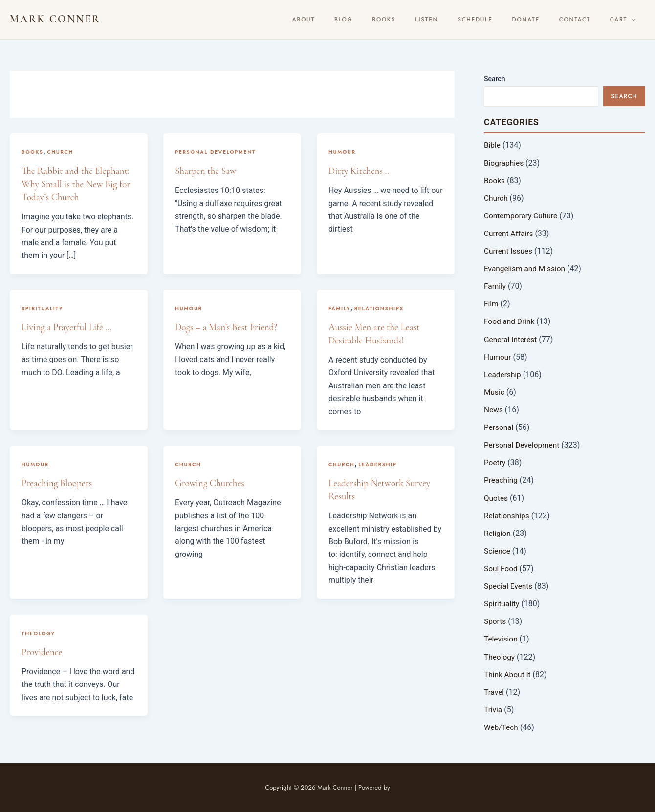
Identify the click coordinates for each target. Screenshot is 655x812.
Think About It (508, 673)
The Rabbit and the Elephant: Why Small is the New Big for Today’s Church (78, 184)
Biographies (504, 162)
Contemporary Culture (522, 215)
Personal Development (217, 152)
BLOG (397, 20)
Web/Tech (502, 725)
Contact (587, 20)
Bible (492, 145)
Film (491, 303)
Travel (494, 690)
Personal (499, 426)
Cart (627, 20)
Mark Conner (55, 19)
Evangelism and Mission (526, 268)
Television (501, 637)
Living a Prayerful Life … (68, 327)
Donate (546, 20)
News (494, 409)
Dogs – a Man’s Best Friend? (228, 327)
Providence (43, 652)
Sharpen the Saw (207, 171)
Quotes (496, 497)
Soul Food (501, 567)
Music (494, 391)
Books (430, 20)
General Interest (512, 338)
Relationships (381, 308)
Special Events (509, 585)
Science (498, 549)
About (366, 20)
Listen (464, 20)
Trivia (493, 708)
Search (494, 79)
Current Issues (509, 250)
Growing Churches (211, 483)
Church (62, 152)
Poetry (495, 461)
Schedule (504, 20)
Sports (495, 620)
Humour (343, 152)
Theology (39, 633)
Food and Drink (510, 321)
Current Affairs (509, 233)
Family (340, 308)
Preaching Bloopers (58, 483)
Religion (498, 532)
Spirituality (43, 308)
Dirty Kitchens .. (360, 171)
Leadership (379, 464)
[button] (636, 20)
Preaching (501, 479)
